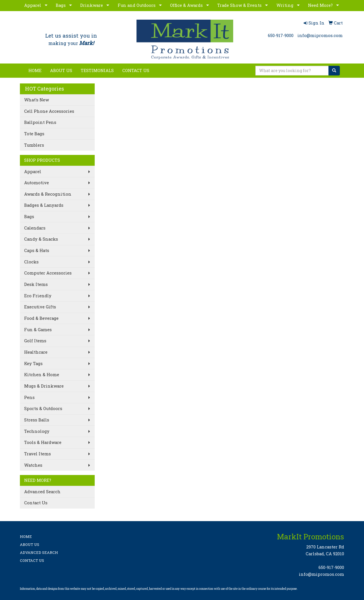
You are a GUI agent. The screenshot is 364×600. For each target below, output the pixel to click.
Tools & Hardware (43, 442)
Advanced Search (42, 492)
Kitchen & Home (42, 375)
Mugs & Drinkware (44, 386)
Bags (61, 5)
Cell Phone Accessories (49, 111)
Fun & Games (38, 330)
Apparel (33, 5)
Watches (33, 465)
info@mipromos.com (320, 35)
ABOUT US (61, 70)
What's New (37, 100)
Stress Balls (37, 420)
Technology (37, 431)
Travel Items (38, 454)
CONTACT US (136, 70)
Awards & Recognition (48, 194)
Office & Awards (186, 5)
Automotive (37, 183)
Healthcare (36, 352)
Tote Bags (34, 134)
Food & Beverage (41, 318)
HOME (35, 70)
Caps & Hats (37, 250)
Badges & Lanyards (44, 205)
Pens (29, 397)
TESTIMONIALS (97, 70)
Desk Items (36, 284)
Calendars (35, 228)
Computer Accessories (48, 273)
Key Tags (33, 364)
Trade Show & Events (239, 5)
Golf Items (35, 341)
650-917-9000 (281, 35)
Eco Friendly (38, 296)
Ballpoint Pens (40, 122)
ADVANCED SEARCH (39, 552)
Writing (285, 5)
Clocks (31, 262)
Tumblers (34, 145)
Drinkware (92, 5)
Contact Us (36, 503)
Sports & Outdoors (43, 408)
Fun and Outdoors (137, 5)
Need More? (320, 5)
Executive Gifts (40, 307)
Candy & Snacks (41, 239)
